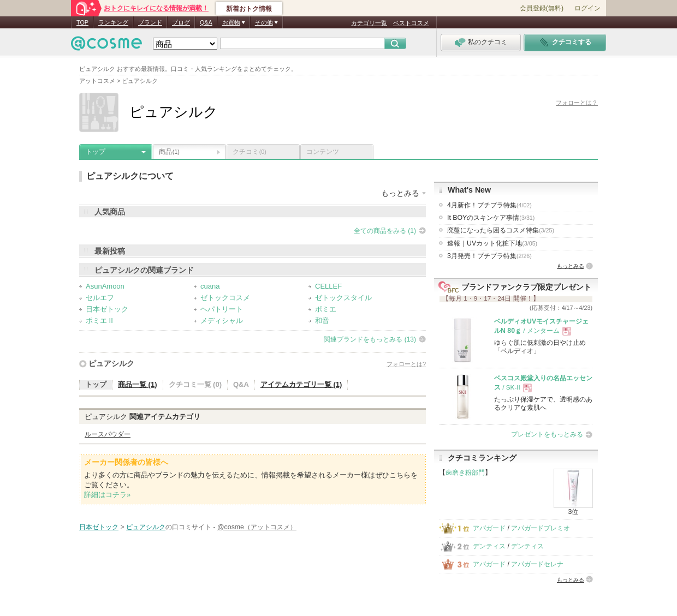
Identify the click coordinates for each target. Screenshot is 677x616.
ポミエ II (99, 321)
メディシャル (222, 321)
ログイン (587, 8)
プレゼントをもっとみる (547, 434)
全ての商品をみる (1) (385, 231)
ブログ (181, 22)
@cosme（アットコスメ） (257, 527)
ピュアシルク (111, 363)
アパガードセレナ (537, 564)
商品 (169, 152)
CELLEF (328, 286)
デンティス (489, 546)
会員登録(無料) (542, 8)
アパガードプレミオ (541, 528)
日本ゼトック (107, 309)
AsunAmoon (105, 286)
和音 (322, 321)
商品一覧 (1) (138, 384)
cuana (210, 286)
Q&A (206, 22)
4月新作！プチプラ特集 (489, 205)
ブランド (150, 22)
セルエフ (100, 298)
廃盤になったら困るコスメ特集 (501, 230)
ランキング (113, 22)
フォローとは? (406, 364)
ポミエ (326, 309)
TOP (82, 22)
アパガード (489, 528)
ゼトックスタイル (343, 298)
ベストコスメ (411, 23)
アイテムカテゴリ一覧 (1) (301, 384)
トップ (96, 152)
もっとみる (571, 266)
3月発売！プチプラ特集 (489, 256)
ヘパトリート (222, 309)
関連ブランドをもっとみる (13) (370, 339)
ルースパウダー (108, 434)
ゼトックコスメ (225, 298)
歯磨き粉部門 (465, 473)
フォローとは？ (577, 103)
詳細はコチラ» (107, 495)
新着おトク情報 (249, 9)
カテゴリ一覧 (369, 23)
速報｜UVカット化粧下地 (492, 243)
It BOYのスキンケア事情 (491, 218)
